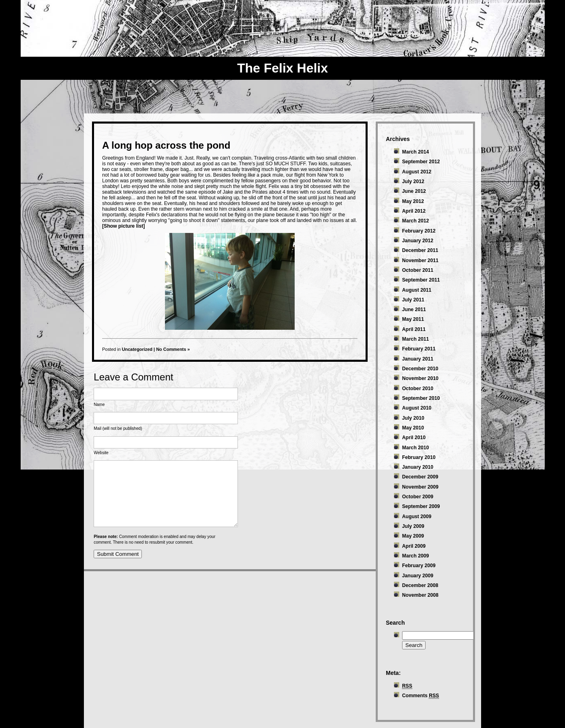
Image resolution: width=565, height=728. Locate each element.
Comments (421, 696)
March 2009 (415, 556)
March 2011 (415, 339)
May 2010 (413, 428)
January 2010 (418, 467)
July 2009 (413, 526)
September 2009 (421, 506)
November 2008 (420, 595)
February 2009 (419, 566)
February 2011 (419, 349)
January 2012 (418, 241)
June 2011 (414, 310)
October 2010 (418, 389)
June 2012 (414, 191)
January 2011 (418, 359)
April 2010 (414, 438)
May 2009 (413, 536)
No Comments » (173, 349)
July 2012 (413, 181)
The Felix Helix (282, 68)
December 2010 (420, 369)
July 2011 (413, 300)
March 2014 (415, 152)
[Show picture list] (123, 226)
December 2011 (420, 250)
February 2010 (419, 457)
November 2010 (420, 378)
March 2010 (415, 448)
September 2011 (421, 280)
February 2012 (419, 231)
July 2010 (413, 418)
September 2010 (421, 398)
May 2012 (413, 201)
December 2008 (420, 585)
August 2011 (417, 290)
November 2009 (420, 487)
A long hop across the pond (166, 145)
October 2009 (418, 497)
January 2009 (418, 576)
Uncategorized (137, 349)
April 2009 (414, 546)
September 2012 (421, 162)
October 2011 (418, 270)
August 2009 (417, 517)
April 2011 (414, 329)
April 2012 (414, 211)
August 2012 (417, 172)
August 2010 (417, 408)
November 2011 (420, 260)
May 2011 (413, 319)
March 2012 (415, 221)
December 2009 (420, 477)
